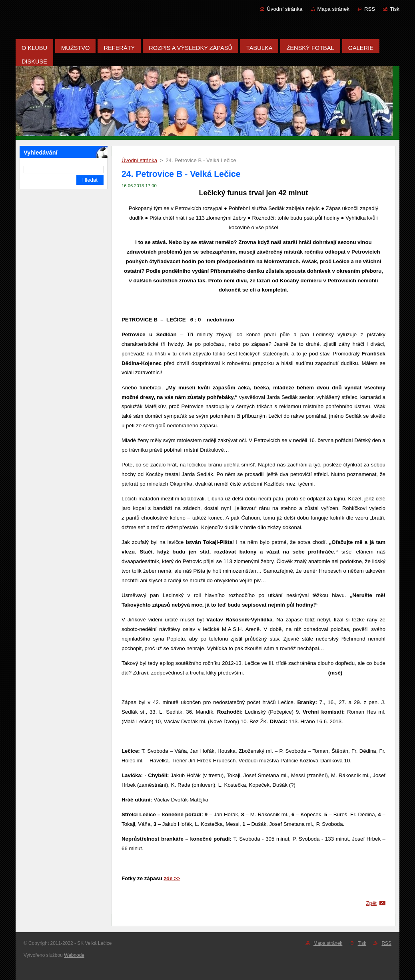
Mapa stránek (333, 9)
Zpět (371, 903)
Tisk (395, 9)
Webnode (74, 955)
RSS (370, 9)
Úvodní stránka (284, 9)
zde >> (172, 878)
